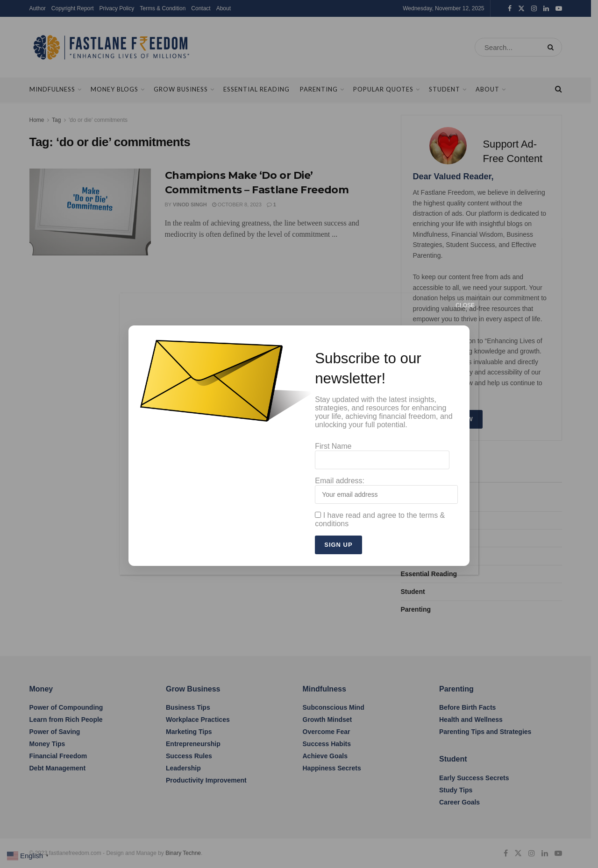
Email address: (386, 490)
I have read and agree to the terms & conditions (380, 519)
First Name (382, 456)
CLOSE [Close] (465, 305)
